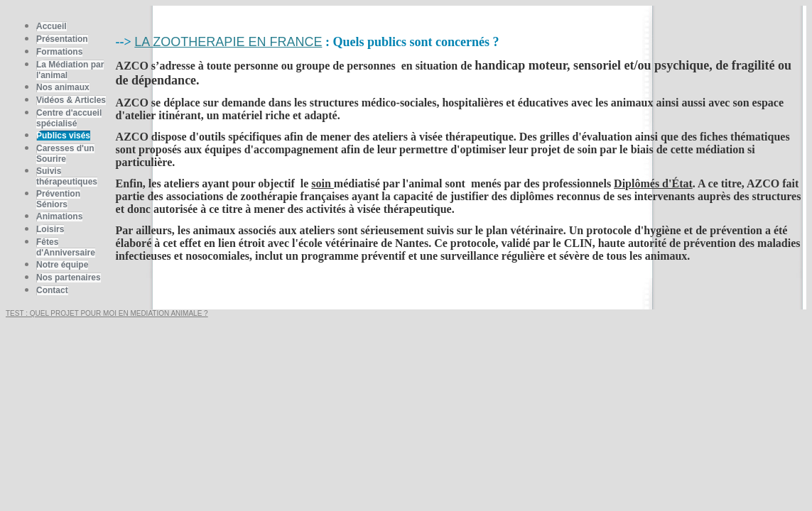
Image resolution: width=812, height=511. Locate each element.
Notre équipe (62, 265)
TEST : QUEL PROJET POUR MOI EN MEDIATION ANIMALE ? (107, 313)
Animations (59, 216)
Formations (59, 52)
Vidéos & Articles (71, 100)
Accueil (52, 26)
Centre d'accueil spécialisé (69, 118)
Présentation (62, 39)
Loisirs (50, 229)
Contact (52, 290)
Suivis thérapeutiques (67, 176)
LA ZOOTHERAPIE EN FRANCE (228, 42)
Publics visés (63, 136)
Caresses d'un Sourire (65, 154)
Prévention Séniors (58, 199)
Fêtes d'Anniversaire (66, 247)
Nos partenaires (69, 278)
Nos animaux (63, 87)
